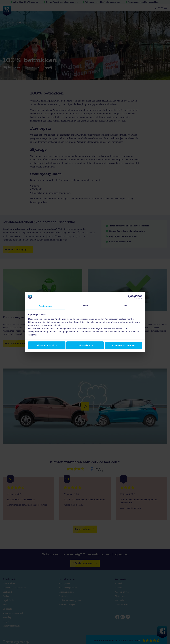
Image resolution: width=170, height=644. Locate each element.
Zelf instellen (85, 345)
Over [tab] (125, 306)
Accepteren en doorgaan (123, 345)
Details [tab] (85, 306)
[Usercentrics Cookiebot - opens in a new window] (130, 297)
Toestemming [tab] (45, 306)
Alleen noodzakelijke (47, 345)
